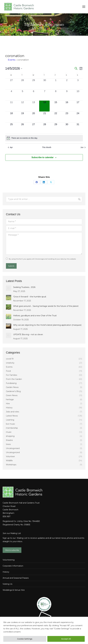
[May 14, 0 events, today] (45, 106)
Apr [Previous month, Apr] (10, 147)
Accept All (66, 639)
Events (12, 60)
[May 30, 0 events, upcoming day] (67, 128)
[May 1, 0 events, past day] (56, 84)
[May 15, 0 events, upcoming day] (56, 106)
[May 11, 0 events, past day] (11, 106)
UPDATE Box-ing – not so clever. (28, 334)
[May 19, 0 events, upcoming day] (23, 117)
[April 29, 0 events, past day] (34, 84)
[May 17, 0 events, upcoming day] (78, 106)
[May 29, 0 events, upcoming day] (56, 128)
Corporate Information (13, 566)
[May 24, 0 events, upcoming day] (78, 117)
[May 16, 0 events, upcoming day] (67, 106)
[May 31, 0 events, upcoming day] (78, 128)
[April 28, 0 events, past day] (23, 84)
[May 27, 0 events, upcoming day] (34, 128)
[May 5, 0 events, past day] (23, 95)
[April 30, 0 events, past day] (45, 84)
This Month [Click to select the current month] (47, 147)
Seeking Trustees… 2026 (24, 287)
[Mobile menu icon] (84, 7)
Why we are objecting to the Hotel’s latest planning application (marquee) (47, 325)
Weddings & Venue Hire (14, 590)
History (6, 572)
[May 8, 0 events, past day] (56, 95)
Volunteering (9, 560)
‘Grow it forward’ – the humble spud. (30, 297)
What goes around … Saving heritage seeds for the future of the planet (46, 306)
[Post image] (9, 288)
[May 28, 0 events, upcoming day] (45, 128)
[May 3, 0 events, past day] (78, 84)
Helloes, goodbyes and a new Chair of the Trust (35, 316)
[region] (44, 630)
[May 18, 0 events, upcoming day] (11, 117)
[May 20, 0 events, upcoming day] (34, 117)
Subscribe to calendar (43, 157)
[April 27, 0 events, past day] (11, 84)
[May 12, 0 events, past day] (23, 106)
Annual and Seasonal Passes (16, 578)
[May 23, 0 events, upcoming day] (67, 117)
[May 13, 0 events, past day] (34, 106)
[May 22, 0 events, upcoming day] (56, 117)
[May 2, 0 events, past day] (67, 84)
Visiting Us (7, 584)
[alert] (44, 138)
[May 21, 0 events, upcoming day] (45, 117)
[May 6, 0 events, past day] (34, 95)
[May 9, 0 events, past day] (67, 95)
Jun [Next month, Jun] (83, 147)
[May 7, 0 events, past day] (45, 95)
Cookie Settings (25, 639)
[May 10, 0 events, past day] (78, 95)
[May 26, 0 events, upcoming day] (23, 128)
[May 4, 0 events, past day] (11, 95)
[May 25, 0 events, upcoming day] (11, 128)
